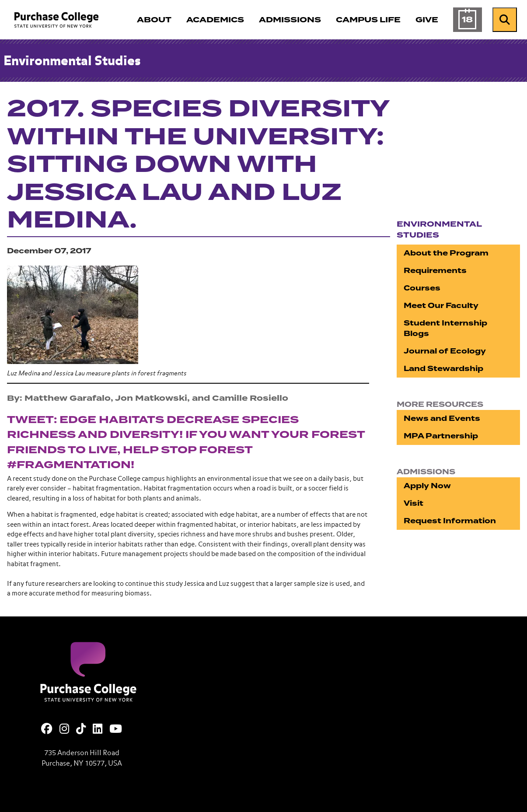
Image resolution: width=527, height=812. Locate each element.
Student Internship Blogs (445, 328)
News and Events (442, 418)
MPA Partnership (441, 436)
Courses (422, 288)
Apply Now (427, 486)
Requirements (435, 271)
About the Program (446, 253)
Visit (414, 503)
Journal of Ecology (445, 351)
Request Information (450, 521)
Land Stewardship (443, 369)
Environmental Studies (72, 62)
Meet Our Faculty (441, 306)
